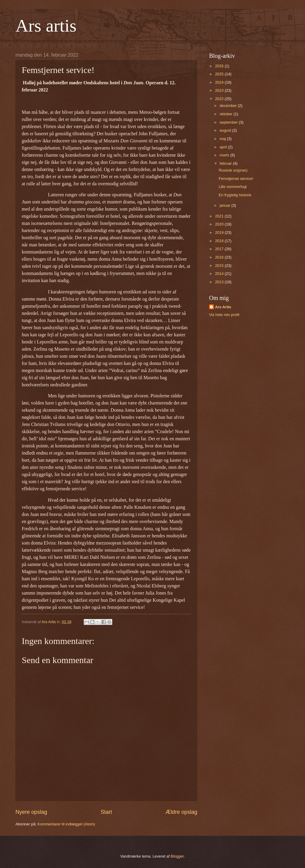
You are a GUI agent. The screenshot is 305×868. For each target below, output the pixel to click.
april (224, 147)
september (229, 122)
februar (226, 163)
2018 (220, 241)
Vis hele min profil (224, 315)
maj (223, 139)
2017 (220, 249)
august (226, 130)
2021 (220, 216)
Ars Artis (223, 307)
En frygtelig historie (235, 195)
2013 (220, 282)
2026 (220, 66)
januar (225, 205)
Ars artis (46, 26)
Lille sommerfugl (233, 187)
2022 (220, 99)
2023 (220, 90)
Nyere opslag (31, 812)
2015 (220, 266)
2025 (220, 74)
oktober (227, 114)
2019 (220, 232)
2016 (220, 257)
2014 (220, 274)
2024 (220, 82)
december (229, 106)
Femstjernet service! (236, 179)
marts (225, 155)
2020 (220, 224)
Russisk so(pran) (233, 170)
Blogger (177, 856)
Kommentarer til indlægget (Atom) (66, 824)
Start (106, 812)
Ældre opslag (181, 812)
